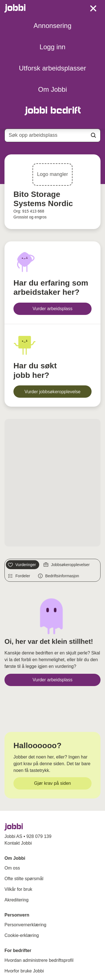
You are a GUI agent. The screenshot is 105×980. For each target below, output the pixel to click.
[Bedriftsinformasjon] (59, 576)
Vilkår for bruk (18, 889)
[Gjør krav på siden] (53, 783)
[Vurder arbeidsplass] (53, 309)
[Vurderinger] (23, 565)
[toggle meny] (93, 8)
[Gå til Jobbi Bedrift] (53, 111)
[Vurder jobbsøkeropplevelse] (53, 392)
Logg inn (53, 47)
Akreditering (17, 900)
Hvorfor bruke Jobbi (24, 971)
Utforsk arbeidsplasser (53, 68)
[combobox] (53, 135)
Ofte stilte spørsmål (24, 879)
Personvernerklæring (25, 925)
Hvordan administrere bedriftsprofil (39, 960)
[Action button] (93, 135)
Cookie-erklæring (22, 935)
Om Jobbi (53, 89)
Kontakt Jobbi (18, 843)
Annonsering (53, 26)
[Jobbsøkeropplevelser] (67, 565)
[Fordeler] (20, 576)
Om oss (12, 868)
